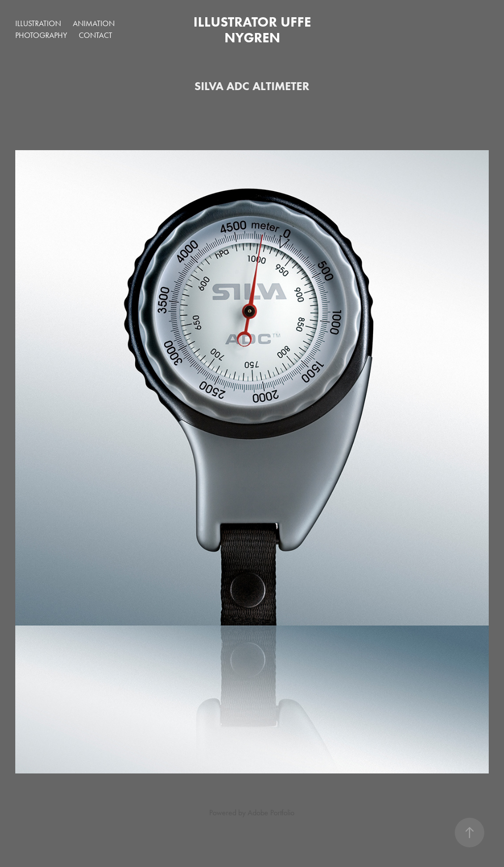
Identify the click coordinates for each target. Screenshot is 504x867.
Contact (95, 35)
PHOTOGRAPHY (41, 35)
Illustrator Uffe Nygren (254, 30)
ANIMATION (94, 23)
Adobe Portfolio (271, 813)
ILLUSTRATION (38, 23)
